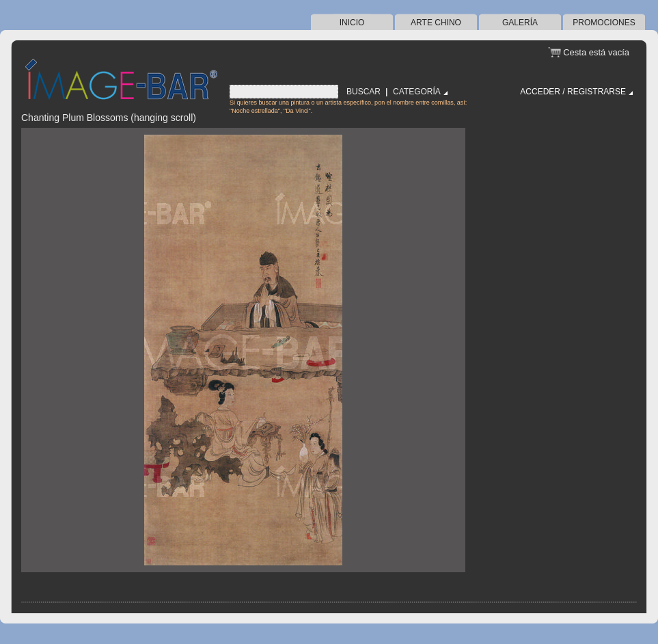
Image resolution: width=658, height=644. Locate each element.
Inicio (352, 23)
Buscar (364, 92)
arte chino (436, 23)
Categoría (417, 92)
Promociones (604, 23)
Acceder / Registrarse (573, 92)
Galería (520, 23)
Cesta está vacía (596, 52)
